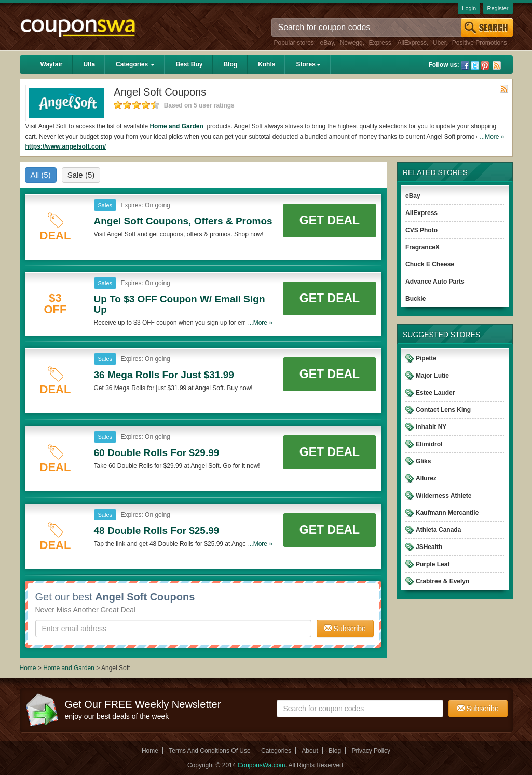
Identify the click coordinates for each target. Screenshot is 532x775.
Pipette (426, 358)
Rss (497, 65)
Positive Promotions (480, 43)
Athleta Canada (438, 530)
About (310, 751)
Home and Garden (177, 126)
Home (28, 668)
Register (498, 8)
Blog (230, 64)
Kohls (267, 64)
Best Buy (189, 64)
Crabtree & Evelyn (442, 581)
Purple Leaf (433, 564)
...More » (492, 137)
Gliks (423, 461)
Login (469, 8)
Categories (135, 64)
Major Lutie (432, 376)
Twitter (475, 65)
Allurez (426, 478)
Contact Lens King (443, 410)
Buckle (415, 299)
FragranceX (422, 247)
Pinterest (485, 65)
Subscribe (345, 629)
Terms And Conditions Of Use (209, 751)
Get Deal (330, 220)
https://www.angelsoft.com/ (66, 146)
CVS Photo (421, 230)
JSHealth (429, 547)
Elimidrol (429, 444)
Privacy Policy (371, 751)
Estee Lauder (435, 393)
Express (380, 43)
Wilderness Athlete (444, 496)
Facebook (465, 65)
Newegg (351, 43)
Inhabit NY (431, 427)
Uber (439, 43)
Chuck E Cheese (430, 264)
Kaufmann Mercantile (447, 513)
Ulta (89, 64)
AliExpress (412, 43)
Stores (308, 64)
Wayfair (52, 64)
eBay (327, 43)
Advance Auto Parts (435, 282)
